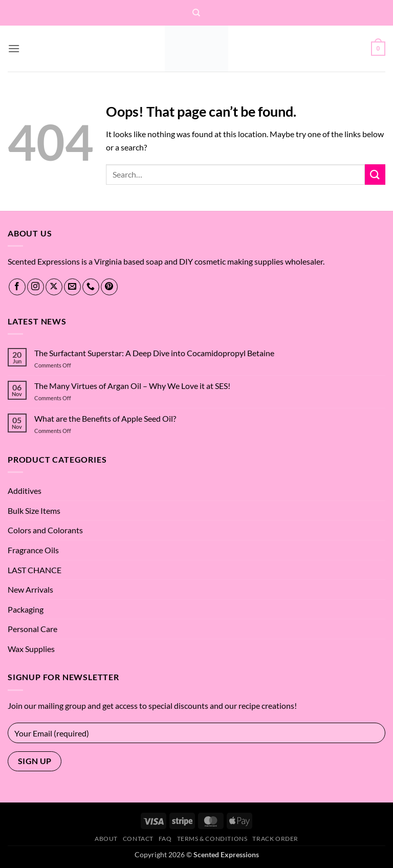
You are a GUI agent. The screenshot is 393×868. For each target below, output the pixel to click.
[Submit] (375, 174)
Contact (138, 839)
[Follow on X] (54, 287)
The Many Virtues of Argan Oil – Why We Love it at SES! (132, 386)
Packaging (26, 609)
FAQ (165, 839)
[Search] (196, 13)
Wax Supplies (31, 649)
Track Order (275, 839)
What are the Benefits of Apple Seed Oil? (105, 418)
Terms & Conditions (212, 839)
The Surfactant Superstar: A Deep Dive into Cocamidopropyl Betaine (154, 353)
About (106, 839)
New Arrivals (30, 589)
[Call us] (91, 287)
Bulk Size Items (34, 511)
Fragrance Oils (33, 550)
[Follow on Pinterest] (109, 287)
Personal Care (32, 629)
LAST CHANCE (35, 570)
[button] (14, 48)
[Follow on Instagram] (36, 287)
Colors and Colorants (45, 530)
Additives (25, 491)
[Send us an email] (72, 287)
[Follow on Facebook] (17, 287)
